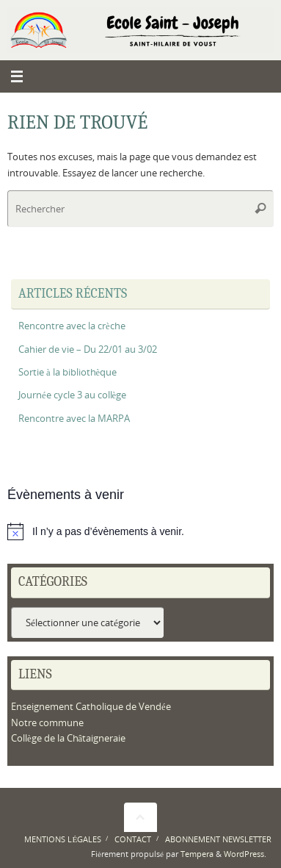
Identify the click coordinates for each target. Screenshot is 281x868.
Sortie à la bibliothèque (67, 372)
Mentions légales (63, 839)
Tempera (197, 854)
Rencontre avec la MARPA (74, 419)
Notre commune (47, 723)
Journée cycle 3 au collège (72, 395)
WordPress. (245, 854)
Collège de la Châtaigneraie (68, 738)
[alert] (140, 531)
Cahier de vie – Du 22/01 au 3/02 (88, 349)
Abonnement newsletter (218, 839)
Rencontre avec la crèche (72, 326)
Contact (133, 839)
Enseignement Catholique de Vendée (91, 707)
